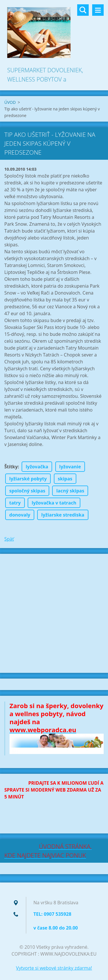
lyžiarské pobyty (28, 479)
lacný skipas (70, 491)
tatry (15, 503)
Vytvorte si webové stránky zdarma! (54, 968)
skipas (65, 479)
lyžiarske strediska (63, 515)
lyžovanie (70, 467)
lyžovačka (37, 467)
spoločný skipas (27, 491)
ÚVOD (10, 102)
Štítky (11, 467)
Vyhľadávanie (83, 10)
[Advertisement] (54, 613)
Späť (9, 539)
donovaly (20, 515)
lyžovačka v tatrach (54, 503)
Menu (98, 10)
